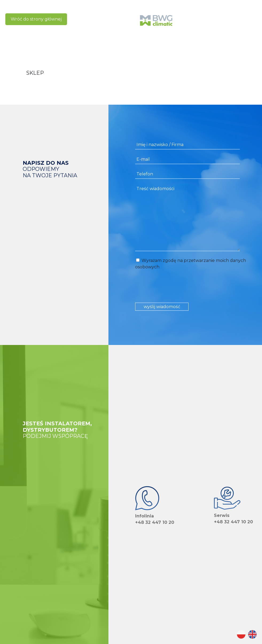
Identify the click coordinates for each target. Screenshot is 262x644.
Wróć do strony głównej (36, 19)
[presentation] (176, 287)
